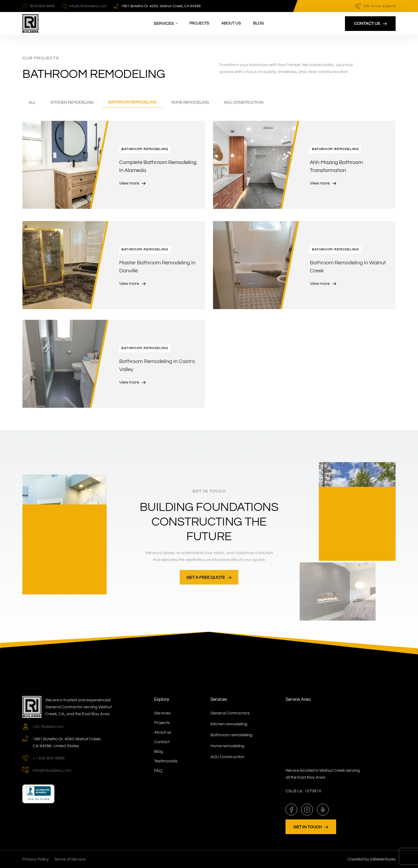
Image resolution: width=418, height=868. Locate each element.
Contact (162, 742)
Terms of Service (70, 859)
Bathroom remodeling (231, 735)
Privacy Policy (36, 859)
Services (162, 713)
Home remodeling (227, 746)
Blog (258, 23)
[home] (30, 23)
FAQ (158, 771)
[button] (166, 23)
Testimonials (166, 761)
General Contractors (230, 713)
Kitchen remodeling (229, 724)
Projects (199, 23)
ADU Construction (227, 757)
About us (231, 23)
